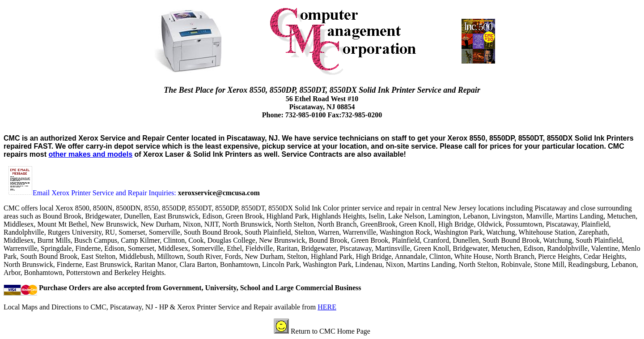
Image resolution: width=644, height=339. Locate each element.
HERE (327, 307)
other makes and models (90, 154)
